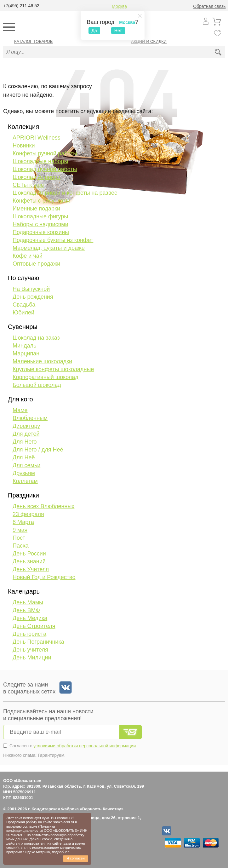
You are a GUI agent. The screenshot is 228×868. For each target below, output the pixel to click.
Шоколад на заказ (36, 338)
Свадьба (24, 305)
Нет (118, 31)
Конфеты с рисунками (42, 201)
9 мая (20, 530)
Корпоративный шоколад (46, 377)
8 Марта (23, 522)
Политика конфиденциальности (31, 828)
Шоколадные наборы (40, 161)
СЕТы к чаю (28, 185)
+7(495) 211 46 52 (21, 6)
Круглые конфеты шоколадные (53, 369)
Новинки (24, 146)
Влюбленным (30, 418)
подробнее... (62, 852)
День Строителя (34, 626)
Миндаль (24, 346)
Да (94, 31)
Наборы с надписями (40, 224)
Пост (19, 538)
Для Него (25, 442)
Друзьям (24, 473)
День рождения (33, 297)
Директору (26, 426)
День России (29, 554)
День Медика (30, 618)
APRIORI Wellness (37, 138)
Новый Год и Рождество (44, 577)
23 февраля (28, 514)
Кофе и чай (28, 256)
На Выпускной (31, 289)
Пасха (21, 546)
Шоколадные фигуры (40, 216)
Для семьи (26, 465)
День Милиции (32, 658)
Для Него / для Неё (38, 450)
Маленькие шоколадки (42, 361)
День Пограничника (38, 642)
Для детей (26, 434)
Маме (20, 410)
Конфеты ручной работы (45, 153)
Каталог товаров (34, 41)
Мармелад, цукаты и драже (49, 248)
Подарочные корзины (41, 232)
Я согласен (76, 858)
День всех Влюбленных (43, 506)
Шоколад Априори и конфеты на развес (65, 193)
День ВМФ (26, 610)
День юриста (29, 634)
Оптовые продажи (36, 264)
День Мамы (28, 602)
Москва (119, 6)
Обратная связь (209, 6)
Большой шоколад (37, 385)
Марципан (26, 354)
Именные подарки (36, 209)
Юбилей (23, 313)
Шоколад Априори (37, 177)
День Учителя (31, 569)
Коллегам (25, 481)
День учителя (30, 650)
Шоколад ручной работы (45, 169)
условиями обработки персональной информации (85, 746)
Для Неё (24, 457)
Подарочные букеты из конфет (53, 240)
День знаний (29, 561)
